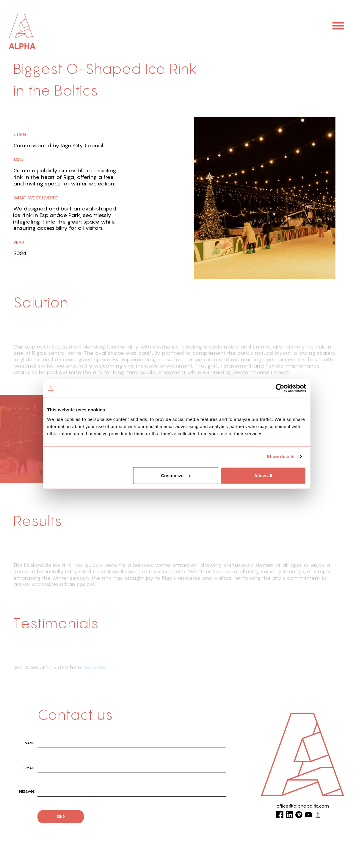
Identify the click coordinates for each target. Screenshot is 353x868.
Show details (281, 456)
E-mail (29, 768)
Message (27, 791)
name (30, 743)
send (61, 817)
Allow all (263, 475)
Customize (176, 475)
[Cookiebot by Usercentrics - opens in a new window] (280, 388)
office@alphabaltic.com (303, 806)
